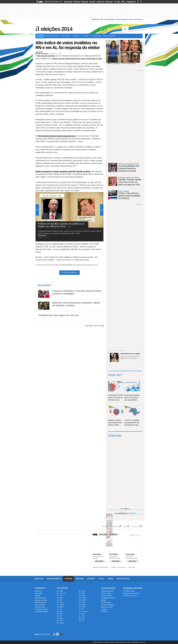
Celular (61, 634)
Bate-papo (68, 2)
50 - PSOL (82, 605)
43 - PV (81, 621)
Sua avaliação (96, 36)
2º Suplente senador (41, 612)
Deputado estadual (41, 600)
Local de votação (107, 596)
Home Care (132, 567)
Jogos (110, 579)
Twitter (57, 634)
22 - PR (59, 616)
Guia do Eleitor (108, 588)
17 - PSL (82, 602)
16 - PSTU (82, 607)
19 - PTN (82, 618)
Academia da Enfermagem (101, 567)
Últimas (40, 36)
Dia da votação (106, 602)
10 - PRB (60, 618)
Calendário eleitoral (107, 591)
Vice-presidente (40, 605)
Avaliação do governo (130, 596)
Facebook (54, 634)
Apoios (86, 36)
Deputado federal (40, 598)
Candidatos (40, 588)
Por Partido (62, 588)
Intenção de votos (129, 591)
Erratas (125, 526)
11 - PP (59, 609)
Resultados (66, 36)
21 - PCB (60, 596)
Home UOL (39, 579)
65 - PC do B (61, 593)
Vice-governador (40, 607)
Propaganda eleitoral (108, 598)
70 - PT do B (83, 612)
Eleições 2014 (57, 29)
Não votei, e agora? (107, 605)
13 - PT (81, 609)
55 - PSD (82, 596)
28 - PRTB (60, 623)
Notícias (77, 2)
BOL (124, 2)
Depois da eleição (107, 607)
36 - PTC (82, 616)
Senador (37, 596)
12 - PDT (60, 600)
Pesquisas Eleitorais (133, 588)
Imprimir (87, 326)
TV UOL (117, 2)
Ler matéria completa (70, 272)
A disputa (104, 609)
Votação (104, 600)
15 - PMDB (60, 605)
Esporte (85, 2)
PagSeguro (131, 2)
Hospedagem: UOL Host (138, 642)
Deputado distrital (40, 602)
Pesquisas (77, 36)
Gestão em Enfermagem (118, 567)
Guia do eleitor (109, 36)
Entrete (92, 2)
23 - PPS (60, 614)
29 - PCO (60, 598)
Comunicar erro (97, 326)
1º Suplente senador (41, 609)
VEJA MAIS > (42, 236)
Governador (39, 593)
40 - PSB (82, 591)
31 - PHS (60, 602)
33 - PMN (60, 607)
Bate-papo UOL (123, 579)
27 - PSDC (82, 600)
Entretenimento (54, 579)
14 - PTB (82, 614)
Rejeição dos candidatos (131, 593)
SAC (61, 2)
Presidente (38, 591)
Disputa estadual (52, 36)
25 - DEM (60, 591)
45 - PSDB (82, 598)
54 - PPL (60, 612)
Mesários (104, 612)
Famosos (109, 2)
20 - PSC (82, 593)
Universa (100, 2)
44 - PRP (60, 621)
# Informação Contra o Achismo (129, 19)
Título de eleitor (106, 593)
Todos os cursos (135, 535)
